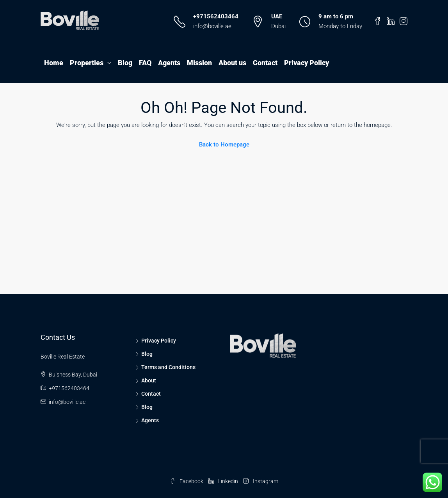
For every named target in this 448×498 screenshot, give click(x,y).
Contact (265, 63)
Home (54, 63)
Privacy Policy (307, 63)
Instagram (261, 481)
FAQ (145, 63)
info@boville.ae (212, 26)
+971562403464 (216, 16)
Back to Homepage (224, 145)
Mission (199, 63)
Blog (125, 63)
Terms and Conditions (168, 367)
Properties (87, 63)
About (149, 380)
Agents (169, 63)
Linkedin (224, 481)
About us (232, 63)
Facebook (187, 481)
